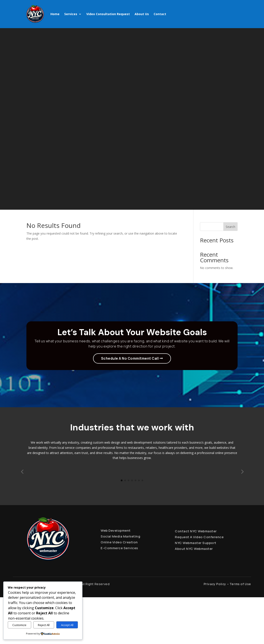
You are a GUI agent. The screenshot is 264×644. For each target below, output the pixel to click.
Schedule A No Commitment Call (130, 358)
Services (71, 14)
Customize (19, 625)
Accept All (67, 625)
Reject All (44, 625)
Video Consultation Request (108, 14)
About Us (142, 14)
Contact (160, 14)
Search (230, 227)
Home (55, 14)
